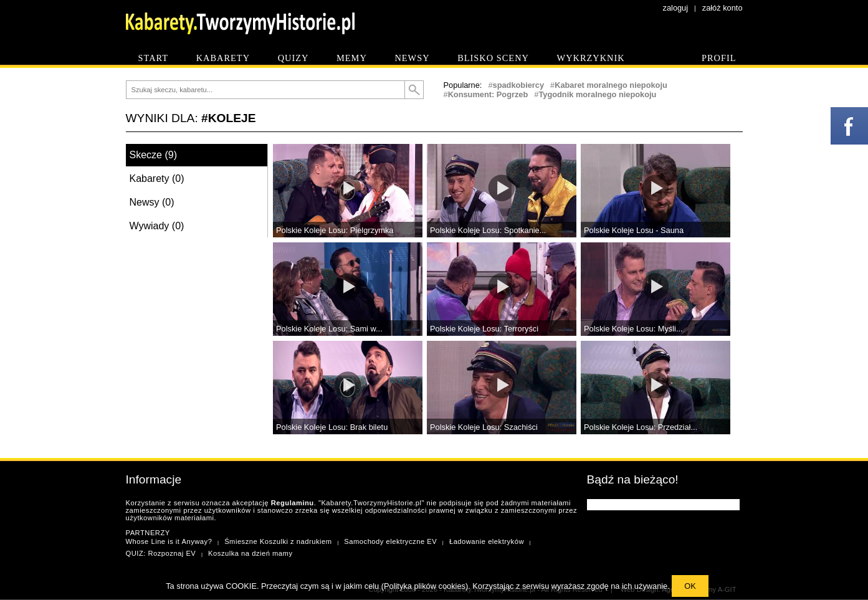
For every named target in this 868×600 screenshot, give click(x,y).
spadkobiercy (519, 85)
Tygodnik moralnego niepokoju (597, 94)
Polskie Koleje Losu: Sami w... (329, 329)
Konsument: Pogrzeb (488, 94)
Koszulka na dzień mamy (250, 553)
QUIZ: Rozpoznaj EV (161, 553)
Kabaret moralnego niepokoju (611, 85)
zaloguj (676, 8)
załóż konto (723, 8)
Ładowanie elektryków (487, 541)
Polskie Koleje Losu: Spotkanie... (488, 230)
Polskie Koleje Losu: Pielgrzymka (335, 230)
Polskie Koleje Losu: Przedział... (641, 427)
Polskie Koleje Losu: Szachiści (484, 427)
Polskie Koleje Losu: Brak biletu (332, 427)
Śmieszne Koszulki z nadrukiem (278, 541)
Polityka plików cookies (425, 586)
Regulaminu (293, 503)
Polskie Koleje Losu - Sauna (634, 230)
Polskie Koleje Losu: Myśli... (633, 329)
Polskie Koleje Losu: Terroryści (484, 329)
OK (690, 586)
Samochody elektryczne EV (390, 541)
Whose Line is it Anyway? (169, 541)
